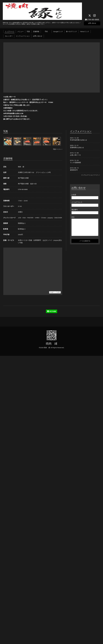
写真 (28, 32)
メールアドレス (77, 202)
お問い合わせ (92, 23)
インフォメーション (23, 36)
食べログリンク (71, 32)
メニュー (20, 32)
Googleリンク (58, 32)
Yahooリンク (85, 32)
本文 (73, 217)
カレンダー (9, 36)
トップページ (10, 32)
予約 (48, 32)
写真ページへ (58, 149)
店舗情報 (36, 32)
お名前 (74, 195)
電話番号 (75, 210)
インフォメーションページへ (90, 175)
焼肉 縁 (52, 344)
